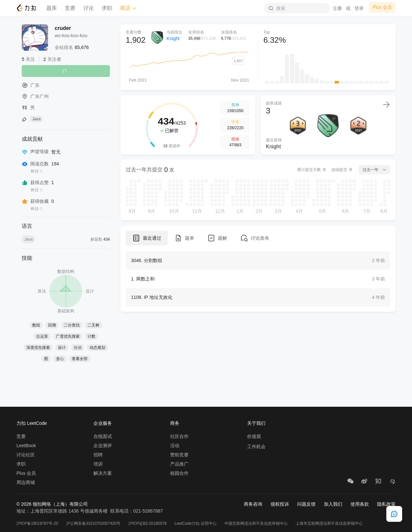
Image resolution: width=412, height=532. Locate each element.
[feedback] (394, 514)
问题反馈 (306, 504)
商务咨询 (253, 504)
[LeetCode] (26, 8)
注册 (337, 8)
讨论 (89, 8)
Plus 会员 (26, 473)
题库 (52, 8)
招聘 (98, 455)
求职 (107, 8)
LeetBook (26, 446)
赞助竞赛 (179, 455)
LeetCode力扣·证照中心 (195, 523)
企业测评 (103, 446)
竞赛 (70, 8)
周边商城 (26, 482)
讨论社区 (26, 455)
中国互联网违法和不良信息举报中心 (256, 523)
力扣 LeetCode (32, 423)
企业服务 (103, 423)
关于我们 (256, 423)
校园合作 (179, 473)
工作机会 (256, 447)
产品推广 (179, 464)
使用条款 (360, 504)
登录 (359, 8)
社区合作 (179, 436)
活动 (175, 446)
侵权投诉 (280, 504)
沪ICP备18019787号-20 (37, 523)
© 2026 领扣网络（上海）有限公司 (52, 504)
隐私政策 (386, 504)
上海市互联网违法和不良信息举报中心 (329, 523)
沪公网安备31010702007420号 (93, 523)
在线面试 (103, 436)
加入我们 (333, 504)
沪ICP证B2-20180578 (147, 523)
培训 (98, 464)
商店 (128, 8)
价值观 (254, 436)
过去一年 (374, 170)
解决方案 (103, 473)
